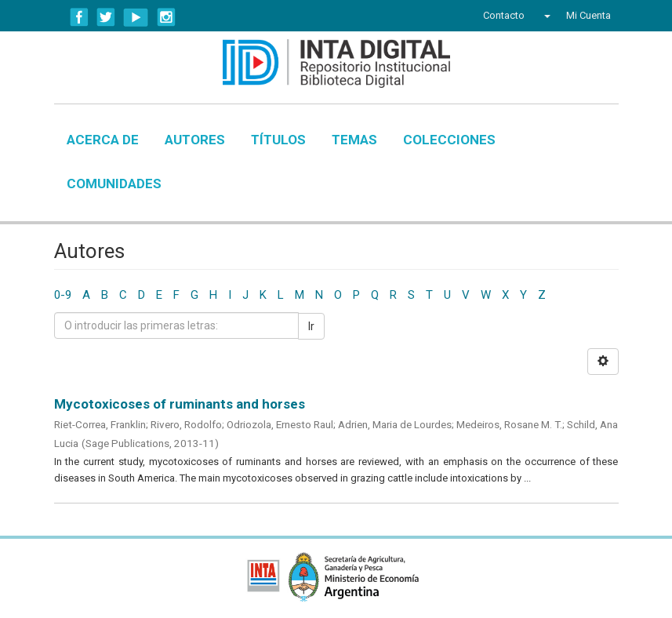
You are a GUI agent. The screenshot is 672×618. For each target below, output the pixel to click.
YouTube (136, 17)
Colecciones (449, 140)
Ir (311, 326)
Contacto (504, 15)
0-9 (63, 295)
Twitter (106, 17)
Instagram (166, 17)
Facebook (79, 17)
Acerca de (103, 140)
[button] (545, 16)
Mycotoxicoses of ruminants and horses (180, 404)
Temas (354, 140)
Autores (195, 140)
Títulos (278, 140)
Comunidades (114, 184)
